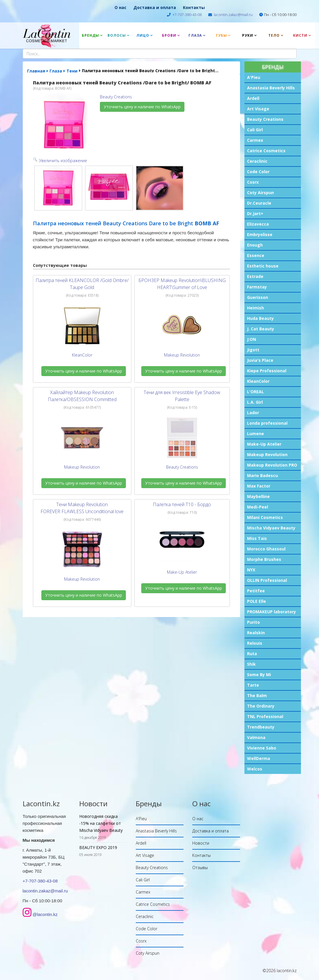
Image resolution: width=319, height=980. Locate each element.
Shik (251, 664)
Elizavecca (258, 224)
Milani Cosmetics (265, 517)
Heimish (255, 308)
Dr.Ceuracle (259, 203)
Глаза (195, 35)
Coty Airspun (260, 193)
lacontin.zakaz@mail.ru (233, 15)
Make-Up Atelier (264, 444)
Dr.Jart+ (255, 213)
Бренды (90, 35)
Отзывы (200, 868)
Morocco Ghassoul (266, 549)
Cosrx (253, 182)
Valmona (256, 737)
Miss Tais (257, 538)
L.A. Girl (255, 402)
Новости (201, 843)
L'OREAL (255, 392)
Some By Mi (259, 675)
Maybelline (258, 496)
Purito (253, 622)
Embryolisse (260, 234)
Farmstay (257, 287)
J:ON (252, 339)
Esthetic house (263, 266)
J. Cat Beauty (261, 329)
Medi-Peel (258, 507)
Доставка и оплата (155, 7)
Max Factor (259, 486)
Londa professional (267, 423)
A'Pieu (254, 77)
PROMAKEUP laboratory (272, 612)
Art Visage (258, 109)
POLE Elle (257, 601)
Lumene (255, 434)
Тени (72, 71)
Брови (169, 35)
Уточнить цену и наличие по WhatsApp (142, 107)
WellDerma (259, 758)
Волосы (117, 35)
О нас (120, 7)
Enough (255, 245)
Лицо (143, 35)
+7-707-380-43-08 (187, 15)
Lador (253, 413)
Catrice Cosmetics (266, 151)
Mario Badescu (262, 475)
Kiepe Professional (267, 371)
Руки (248, 35)
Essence (256, 255)
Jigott (253, 350)
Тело (274, 35)
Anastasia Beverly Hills (271, 88)
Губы (221, 35)
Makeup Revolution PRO (272, 465)
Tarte (253, 685)
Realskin (256, 633)
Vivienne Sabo (262, 748)
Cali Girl (255, 130)
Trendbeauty (261, 727)
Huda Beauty (260, 318)
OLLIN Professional (267, 580)
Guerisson (258, 297)
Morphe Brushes (264, 559)
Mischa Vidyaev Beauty (271, 528)
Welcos (255, 769)
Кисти (300, 35)
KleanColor (258, 381)
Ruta (252, 654)
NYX (251, 570)
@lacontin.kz (45, 914)
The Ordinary (261, 706)
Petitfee (256, 591)
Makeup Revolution (267, 454)
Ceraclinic (257, 161)
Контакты (194, 7)
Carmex (255, 140)
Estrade (255, 276)
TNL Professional (265, 716)
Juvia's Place (260, 360)
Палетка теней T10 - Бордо (182, 504)
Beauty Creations (265, 119)
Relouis (255, 643)
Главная (36, 71)
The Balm (257, 695)
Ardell (253, 98)
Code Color (258, 172)
